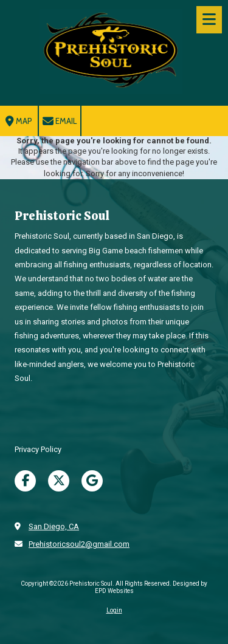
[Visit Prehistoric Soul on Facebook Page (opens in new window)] (25, 481)
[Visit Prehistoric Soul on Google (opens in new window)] (92, 481)
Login (114, 610)
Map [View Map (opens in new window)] (19, 122)
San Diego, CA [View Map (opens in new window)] (54, 526)
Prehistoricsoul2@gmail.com (79, 544)
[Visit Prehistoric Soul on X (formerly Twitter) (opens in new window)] (59, 481)
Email (60, 122)
